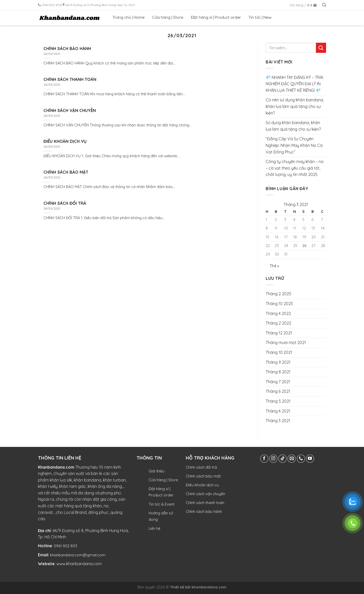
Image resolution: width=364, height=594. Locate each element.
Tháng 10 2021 (279, 352)
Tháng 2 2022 (278, 323)
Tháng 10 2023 (279, 304)
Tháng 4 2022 (278, 313)
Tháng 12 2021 (279, 333)
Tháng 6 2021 (278, 391)
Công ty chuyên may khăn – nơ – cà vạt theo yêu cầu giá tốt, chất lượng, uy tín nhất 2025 (295, 168)
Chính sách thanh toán (205, 503)
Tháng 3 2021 (278, 421)
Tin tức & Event (162, 504)
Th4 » (274, 266)
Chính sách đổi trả (201, 467)
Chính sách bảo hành (204, 511)
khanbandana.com (209, 587)
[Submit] (321, 48)
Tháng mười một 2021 (286, 342)
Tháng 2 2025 (278, 294)
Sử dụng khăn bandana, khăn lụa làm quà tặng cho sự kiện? (293, 126)
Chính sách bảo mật (203, 476)
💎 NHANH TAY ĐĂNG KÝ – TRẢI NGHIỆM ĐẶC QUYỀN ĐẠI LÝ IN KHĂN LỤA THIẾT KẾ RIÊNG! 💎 (294, 84)
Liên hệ (154, 529)
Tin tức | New (260, 17)
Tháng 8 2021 (278, 372)
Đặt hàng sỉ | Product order (216, 17)
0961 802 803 (65, 546)
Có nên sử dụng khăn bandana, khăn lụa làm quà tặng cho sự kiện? (295, 106)
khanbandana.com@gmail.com (78, 555)
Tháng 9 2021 (278, 362)
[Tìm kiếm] (324, 5)
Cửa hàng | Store (168, 17)
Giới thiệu (157, 471)
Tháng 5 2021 (278, 401)
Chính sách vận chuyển (206, 494)
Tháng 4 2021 (278, 411)
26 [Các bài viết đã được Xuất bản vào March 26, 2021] (304, 246)
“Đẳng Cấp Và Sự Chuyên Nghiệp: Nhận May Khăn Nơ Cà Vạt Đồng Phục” (294, 145)
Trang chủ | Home (129, 17)
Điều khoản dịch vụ (202, 485)
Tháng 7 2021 (278, 382)
